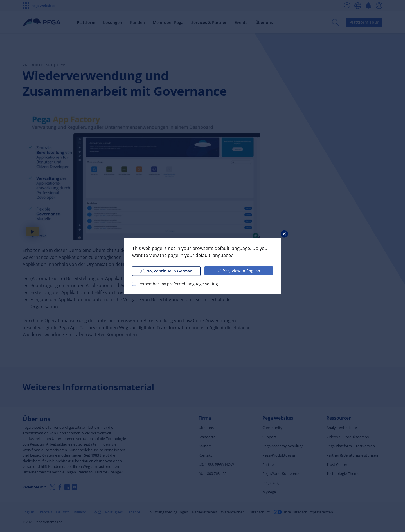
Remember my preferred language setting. (179, 284)
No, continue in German (166, 271)
